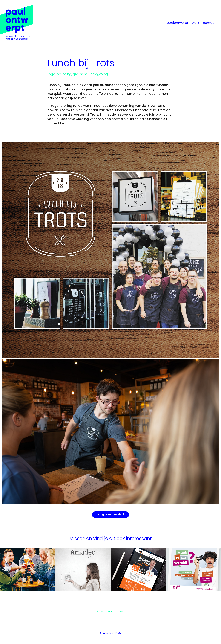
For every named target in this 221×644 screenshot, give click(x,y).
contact (209, 23)
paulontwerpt (177, 23)
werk (196, 23)
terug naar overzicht (110, 515)
